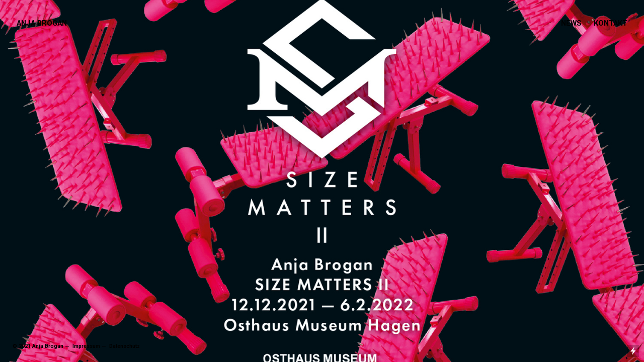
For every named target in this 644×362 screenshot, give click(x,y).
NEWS (571, 23)
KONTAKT (611, 23)
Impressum (86, 346)
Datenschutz (124, 346)
